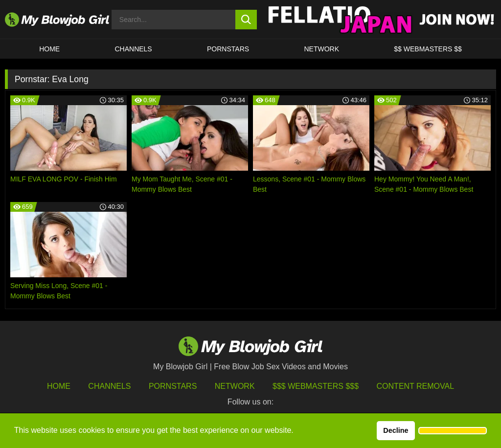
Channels (109, 386)
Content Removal (416, 386)
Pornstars (173, 386)
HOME (49, 49)
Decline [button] (396, 430)
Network (321, 49)
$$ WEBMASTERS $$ (428, 49)
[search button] (246, 20)
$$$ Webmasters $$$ (316, 386)
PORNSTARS (228, 49)
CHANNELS (133, 49)
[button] (453, 431)
